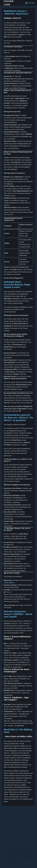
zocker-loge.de (9, 583)
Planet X (9, 592)
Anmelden (32, 3)
